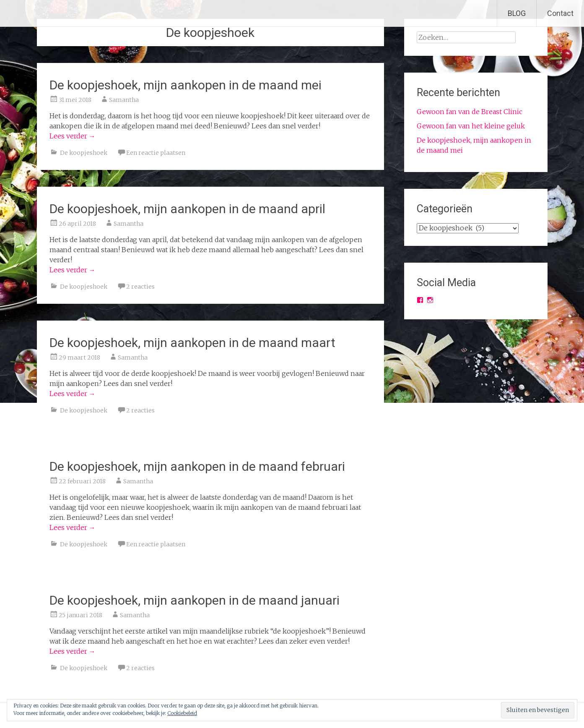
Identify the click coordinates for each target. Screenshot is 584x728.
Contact (560, 13)
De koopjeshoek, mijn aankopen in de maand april (187, 209)
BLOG (517, 13)
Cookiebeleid (182, 713)
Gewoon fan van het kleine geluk (471, 126)
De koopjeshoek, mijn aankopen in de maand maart (192, 343)
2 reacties (140, 287)
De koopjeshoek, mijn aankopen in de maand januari (195, 600)
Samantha (124, 100)
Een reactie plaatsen (156, 153)
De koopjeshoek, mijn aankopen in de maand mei (186, 85)
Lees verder (73, 136)
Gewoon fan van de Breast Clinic (470, 112)
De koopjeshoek (84, 153)
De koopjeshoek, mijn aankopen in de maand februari (197, 466)
